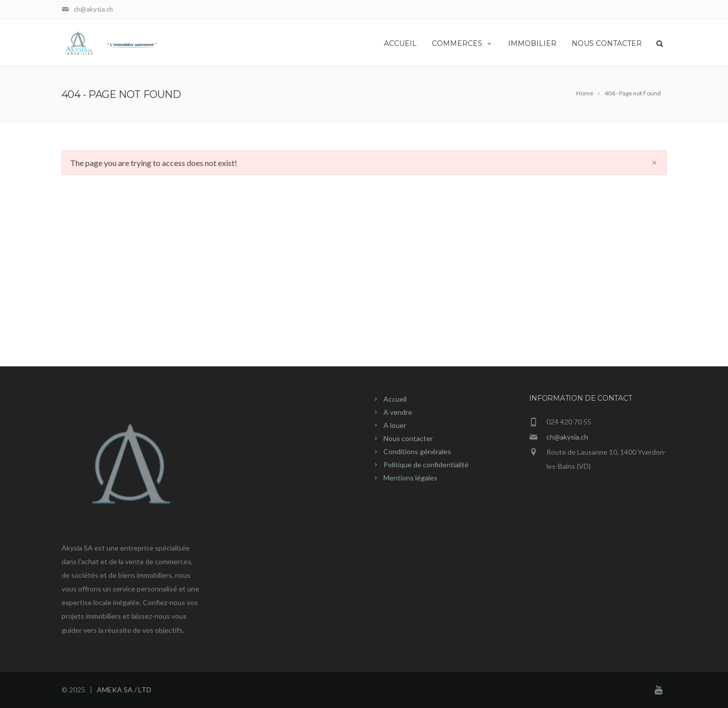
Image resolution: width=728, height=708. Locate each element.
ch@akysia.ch (567, 437)
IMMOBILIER (532, 43)
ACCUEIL (400, 43)
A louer (395, 425)
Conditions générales (417, 451)
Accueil (395, 399)
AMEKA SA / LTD (124, 690)
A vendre (398, 412)
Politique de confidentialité (426, 465)
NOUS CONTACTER (607, 43)
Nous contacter (408, 438)
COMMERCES (462, 43)
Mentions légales (410, 478)
